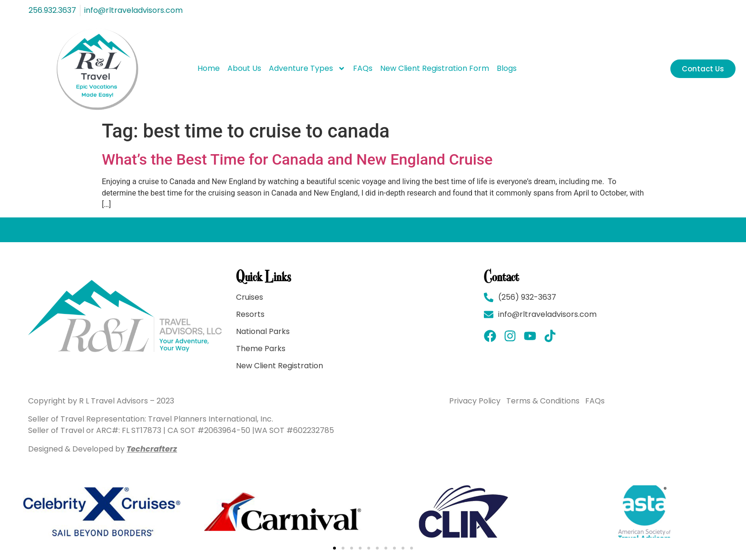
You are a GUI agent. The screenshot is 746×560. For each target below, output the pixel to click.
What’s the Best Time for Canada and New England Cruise (297, 159)
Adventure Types (307, 69)
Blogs (507, 68)
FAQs (363, 68)
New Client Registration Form (435, 68)
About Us (244, 68)
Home (209, 68)
